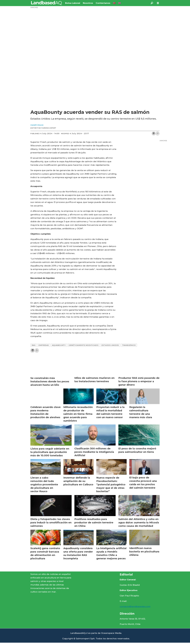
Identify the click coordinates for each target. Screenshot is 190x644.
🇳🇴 (114, 3)
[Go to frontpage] (46, 3)
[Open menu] (158, 3)
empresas (44, 345)
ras (34, 345)
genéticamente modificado (84, 345)
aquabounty (59, 345)
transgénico (129, 345)
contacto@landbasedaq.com (135, 606)
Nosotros (88, 3)
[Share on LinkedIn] (154, 134)
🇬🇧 (120, 3)
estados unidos (110, 345)
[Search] (152, 3)
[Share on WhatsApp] (158, 134)
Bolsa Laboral (73, 3)
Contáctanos (103, 3)
